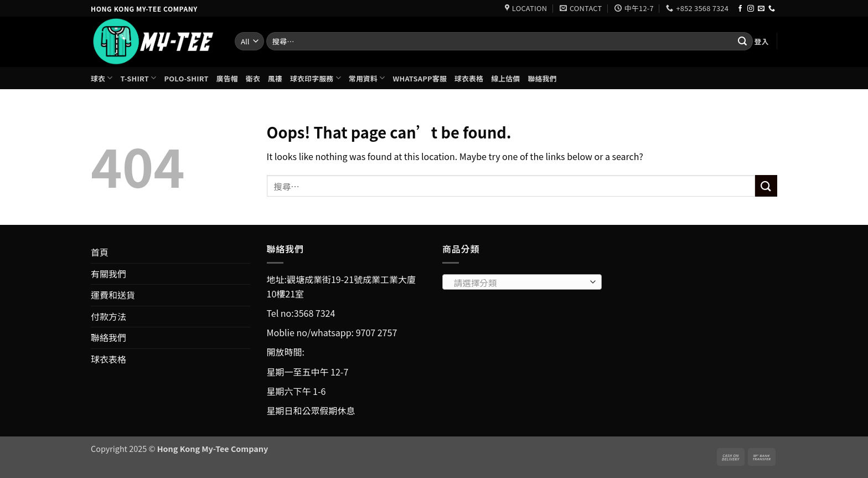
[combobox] (522, 282)
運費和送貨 (113, 295)
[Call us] (772, 9)
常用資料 (367, 78)
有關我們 (108, 274)
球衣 (102, 78)
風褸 (275, 78)
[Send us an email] (761, 9)
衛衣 (253, 78)
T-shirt (139, 78)
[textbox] (519, 282)
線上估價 (505, 78)
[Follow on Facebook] (740, 9)
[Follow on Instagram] (751, 9)
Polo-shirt (186, 78)
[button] (761, 41)
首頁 (100, 252)
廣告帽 (227, 78)
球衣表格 (469, 78)
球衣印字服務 (316, 78)
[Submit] (742, 42)
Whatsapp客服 (420, 78)
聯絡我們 (542, 78)
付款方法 (108, 316)
